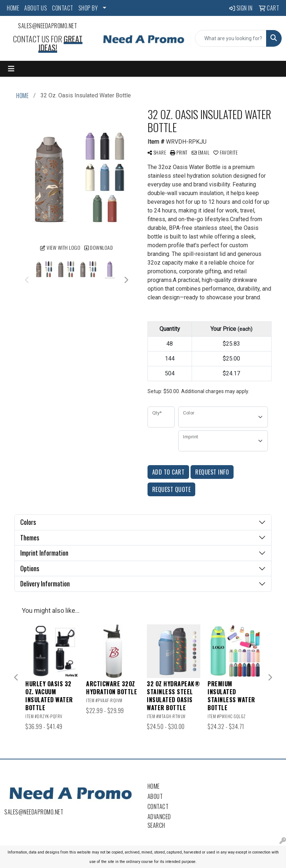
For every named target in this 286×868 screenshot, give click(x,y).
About (155, 796)
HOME (13, 8)
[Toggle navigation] (11, 69)
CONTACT (63, 8)
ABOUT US (36, 8)
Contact (158, 806)
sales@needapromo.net (48, 26)
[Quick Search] (231, 38)
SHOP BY (88, 8)
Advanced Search (159, 821)
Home (154, 786)
